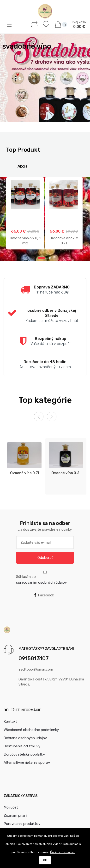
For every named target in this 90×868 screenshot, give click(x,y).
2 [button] (50, 258)
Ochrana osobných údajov (25, 738)
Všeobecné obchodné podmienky (31, 730)
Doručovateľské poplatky (24, 754)
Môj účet (11, 807)
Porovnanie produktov (22, 824)
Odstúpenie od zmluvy (22, 746)
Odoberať (45, 558)
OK (45, 860)
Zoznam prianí (15, 816)
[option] (45, 78)
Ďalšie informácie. (62, 852)
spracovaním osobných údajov (41, 582)
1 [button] (42, 258)
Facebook (44, 595)
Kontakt (10, 722)
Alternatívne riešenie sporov (27, 763)
